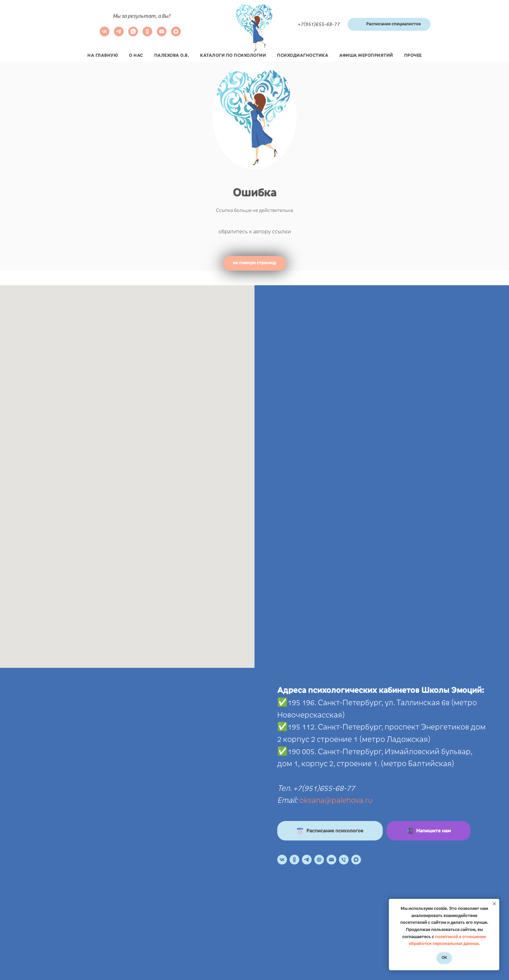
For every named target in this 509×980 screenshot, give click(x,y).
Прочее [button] (413, 55)
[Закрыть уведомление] (494, 904)
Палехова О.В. (172, 55)
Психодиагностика (303, 55)
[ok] (147, 35)
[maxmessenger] (176, 35)
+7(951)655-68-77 (319, 24)
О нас (136, 55)
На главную (103, 55)
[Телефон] (344, 860)
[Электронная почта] (162, 35)
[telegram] (119, 35)
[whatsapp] (133, 35)
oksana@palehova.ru (336, 800)
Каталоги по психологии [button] (233, 55)
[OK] (294, 860)
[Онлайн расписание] (319, 860)
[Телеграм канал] (307, 860)
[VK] (105, 35)
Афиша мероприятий (366, 55)
